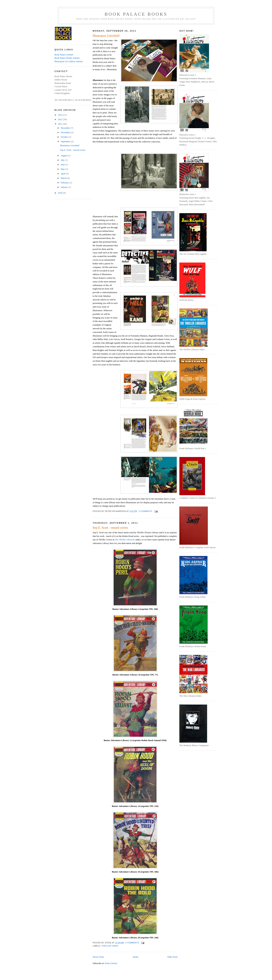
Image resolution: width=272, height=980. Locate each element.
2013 (60, 115)
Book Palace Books (136, 14)
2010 (60, 193)
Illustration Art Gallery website (69, 61)
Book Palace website (64, 55)
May (63, 169)
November (66, 132)
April (63, 174)
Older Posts (172, 957)
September (66, 141)
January (65, 187)
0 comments (146, 511)
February (65, 183)
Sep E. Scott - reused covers (73, 150)
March (64, 178)
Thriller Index (110, 946)
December (66, 128)
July (63, 160)
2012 (60, 119)
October (65, 137)
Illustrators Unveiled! (70, 145)
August (64, 155)
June (63, 165)
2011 (60, 124)
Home (136, 957)
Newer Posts (98, 957)
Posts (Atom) (111, 963)
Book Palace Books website (67, 58)
